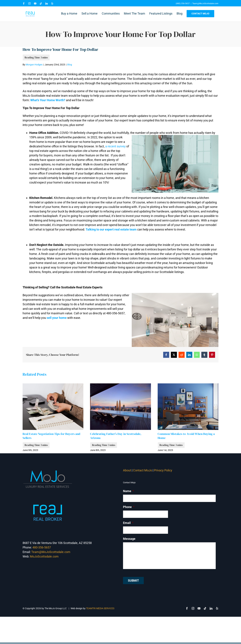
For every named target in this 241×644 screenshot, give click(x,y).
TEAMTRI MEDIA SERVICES (100, 608)
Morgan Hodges (34, 65)
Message (129, 539)
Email (128, 523)
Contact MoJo (143, 470)
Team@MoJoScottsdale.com (205, 4)
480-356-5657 (42, 547)
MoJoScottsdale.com (44, 556)
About (127, 470)
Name (128, 491)
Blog (70, 65)
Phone (129, 507)
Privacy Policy (163, 470)
